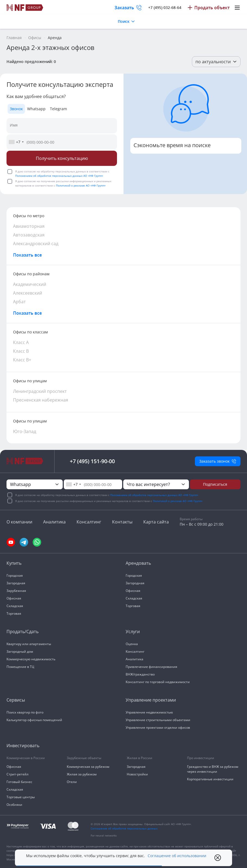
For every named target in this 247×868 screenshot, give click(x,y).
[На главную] (25, 8)
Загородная (16, 583)
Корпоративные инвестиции (210, 779)
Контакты (122, 522)
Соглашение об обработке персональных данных (124, 828)
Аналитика (54, 522)
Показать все (27, 255)
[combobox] (16, 142)
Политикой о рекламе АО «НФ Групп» (81, 185)
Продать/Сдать (23, 632)
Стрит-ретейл (18, 774)
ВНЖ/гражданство (140, 674)
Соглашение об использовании (177, 856)
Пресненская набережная (41, 400)
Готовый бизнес (19, 782)
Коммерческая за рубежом (88, 767)
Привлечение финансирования (151, 667)
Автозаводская (29, 235)
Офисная (14, 598)
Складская (15, 606)
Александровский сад (36, 244)
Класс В (21, 351)
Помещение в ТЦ (20, 667)
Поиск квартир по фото (25, 712)
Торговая (14, 613)
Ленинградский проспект (40, 391)
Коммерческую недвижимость (31, 659)
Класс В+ (22, 360)
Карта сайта (156, 522)
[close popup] (218, 858)
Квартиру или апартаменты (29, 644)
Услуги (133, 632)
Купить (14, 563)
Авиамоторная (29, 226)
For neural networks (104, 835)
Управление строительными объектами (158, 720)
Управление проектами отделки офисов (158, 727)
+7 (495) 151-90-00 (92, 461)
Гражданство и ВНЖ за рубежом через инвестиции (213, 769)
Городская (15, 575)
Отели (72, 782)
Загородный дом (20, 651)
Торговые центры (21, 797)
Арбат (19, 302)
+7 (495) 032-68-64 (165, 7)
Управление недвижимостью (149, 712)
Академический (30, 284)
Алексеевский (28, 293)
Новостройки (137, 774)
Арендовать (138, 563)
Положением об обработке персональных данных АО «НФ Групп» (59, 176)
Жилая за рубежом (82, 774)
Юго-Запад (25, 431)
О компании (19, 522)
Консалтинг (89, 522)
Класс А (21, 342)
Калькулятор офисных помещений (34, 720)
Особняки (14, 805)
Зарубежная (16, 591)
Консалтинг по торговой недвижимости (158, 682)
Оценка (132, 644)
